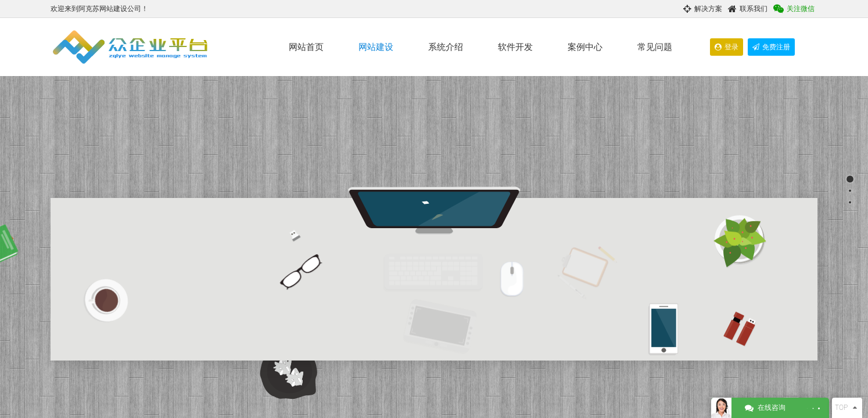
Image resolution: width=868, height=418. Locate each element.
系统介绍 (446, 47)
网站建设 (376, 47)
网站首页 (306, 47)
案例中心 (585, 47)
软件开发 (515, 47)
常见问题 (655, 47)
